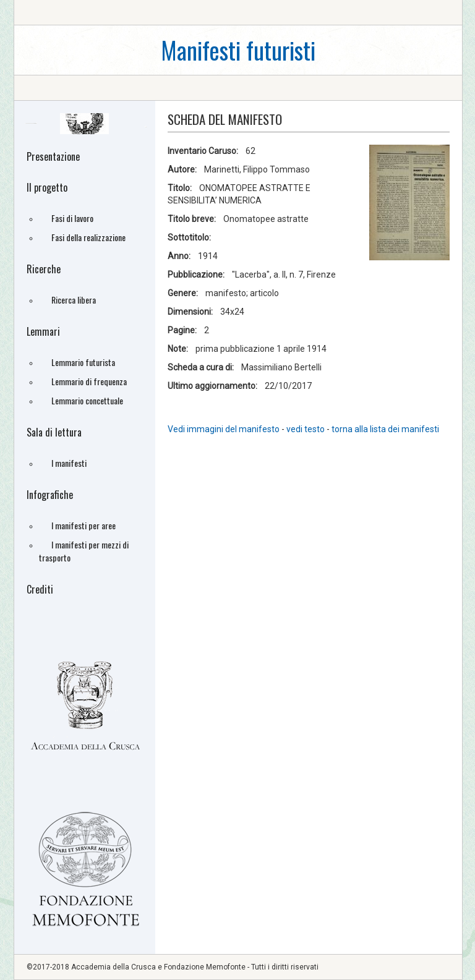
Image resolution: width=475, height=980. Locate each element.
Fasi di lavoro (72, 218)
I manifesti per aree (83, 525)
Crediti (40, 589)
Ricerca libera (74, 300)
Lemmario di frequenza (89, 381)
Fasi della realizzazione (88, 237)
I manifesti (69, 463)
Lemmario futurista (83, 362)
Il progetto (47, 187)
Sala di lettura (54, 432)
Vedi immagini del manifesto (224, 429)
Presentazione (53, 156)
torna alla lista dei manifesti (385, 429)
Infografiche (50, 495)
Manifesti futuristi (238, 50)
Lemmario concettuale (87, 400)
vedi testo (306, 429)
